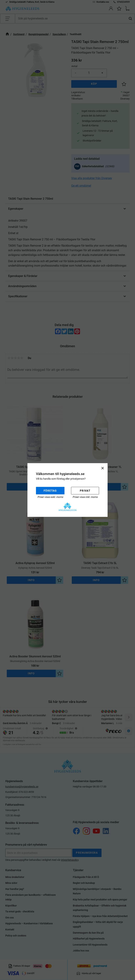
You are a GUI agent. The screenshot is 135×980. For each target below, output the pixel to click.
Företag (50, 491)
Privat (85, 491)
